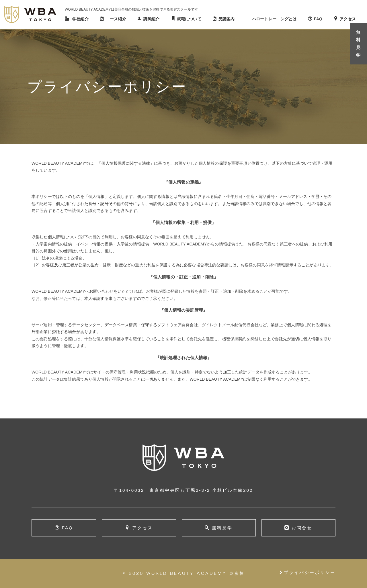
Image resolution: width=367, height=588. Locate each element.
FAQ (318, 19)
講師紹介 (152, 19)
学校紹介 (80, 19)
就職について (189, 19)
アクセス (348, 19)
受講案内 (227, 19)
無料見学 (222, 528)
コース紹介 (116, 19)
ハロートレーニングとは (274, 19)
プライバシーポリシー (307, 572)
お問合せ (302, 528)
